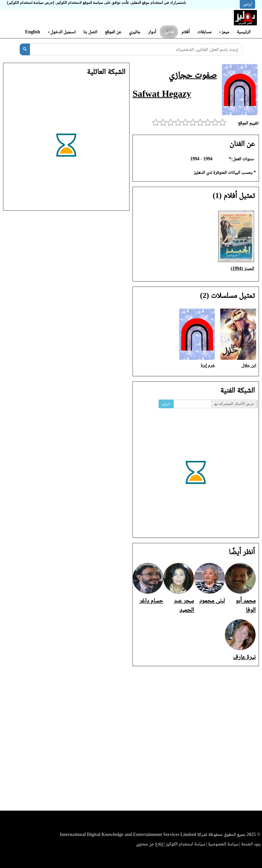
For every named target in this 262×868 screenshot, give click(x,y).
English (32, 32)
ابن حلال (249, 365)
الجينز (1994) (242, 268)
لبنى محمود (212, 600)
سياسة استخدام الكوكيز (185, 844)
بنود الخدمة (251, 844)
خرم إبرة (208, 365)
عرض (166, 404)
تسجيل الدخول (62, 32)
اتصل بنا (90, 32)
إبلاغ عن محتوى (149, 844)
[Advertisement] (131, 740)
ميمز (224, 32)
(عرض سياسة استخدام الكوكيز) (31, 3)
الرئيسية (244, 32)
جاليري (135, 32)
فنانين (169, 32)
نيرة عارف (244, 657)
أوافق (247, 4)
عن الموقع (113, 32)
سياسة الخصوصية (223, 844)
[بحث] (25, 49)
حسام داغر (151, 600)
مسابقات (204, 32)
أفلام (186, 32)
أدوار (152, 32)
